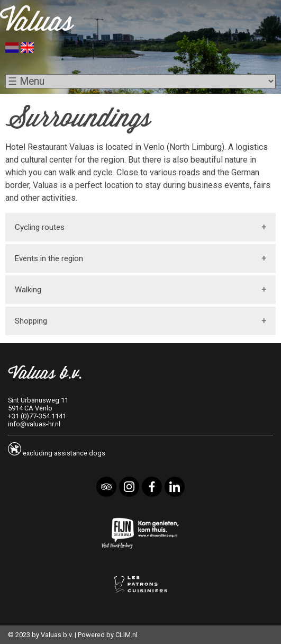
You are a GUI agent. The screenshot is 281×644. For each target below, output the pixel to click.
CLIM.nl (126, 635)
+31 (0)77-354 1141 (37, 416)
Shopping (31, 321)
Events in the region (49, 258)
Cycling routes (40, 227)
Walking (28, 290)
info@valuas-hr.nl (34, 424)
